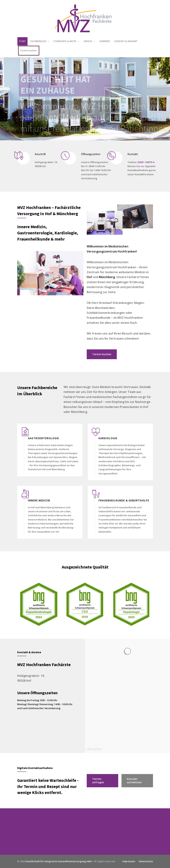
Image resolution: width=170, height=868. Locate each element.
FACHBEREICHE (38, 41)
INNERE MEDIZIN (39, 500)
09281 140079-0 (146, 162)
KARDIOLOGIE (108, 438)
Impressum (129, 861)
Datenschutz (146, 861)
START (22, 41)
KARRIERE (105, 41)
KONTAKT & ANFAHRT (126, 41)
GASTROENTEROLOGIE (43, 438)
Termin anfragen (98, 781)
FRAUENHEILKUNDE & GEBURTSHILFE (124, 500)
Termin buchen (29, 50)
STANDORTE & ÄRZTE (65, 41)
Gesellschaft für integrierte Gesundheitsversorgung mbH (59, 861)
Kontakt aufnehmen (134, 781)
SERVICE (88, 41)
